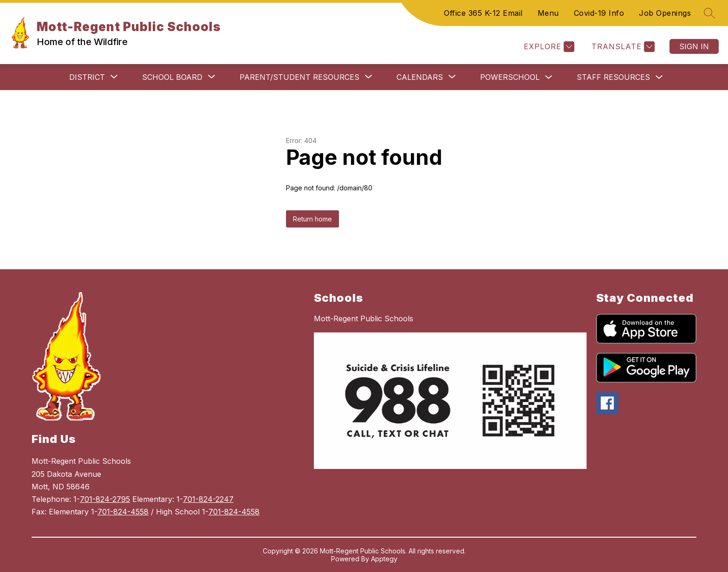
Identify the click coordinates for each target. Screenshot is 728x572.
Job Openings (665, 13)
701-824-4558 (123, 512)
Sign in (694, 46)
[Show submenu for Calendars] (420, 77)
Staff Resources (613, 77)
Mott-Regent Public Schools (364, 318)
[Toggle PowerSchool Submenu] (549, 77)
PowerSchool (510, 77)
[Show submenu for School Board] (172, 77)
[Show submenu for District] (87, 77)
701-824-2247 (208, 499)
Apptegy (384, 559)
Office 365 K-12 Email (483, 13)
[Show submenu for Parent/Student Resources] (299, 77)
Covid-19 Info (599, 13)
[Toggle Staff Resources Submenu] (659, 77)
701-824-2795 (105, 499)
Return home (312, 219)
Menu (548, 13)
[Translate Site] (622, 47)
